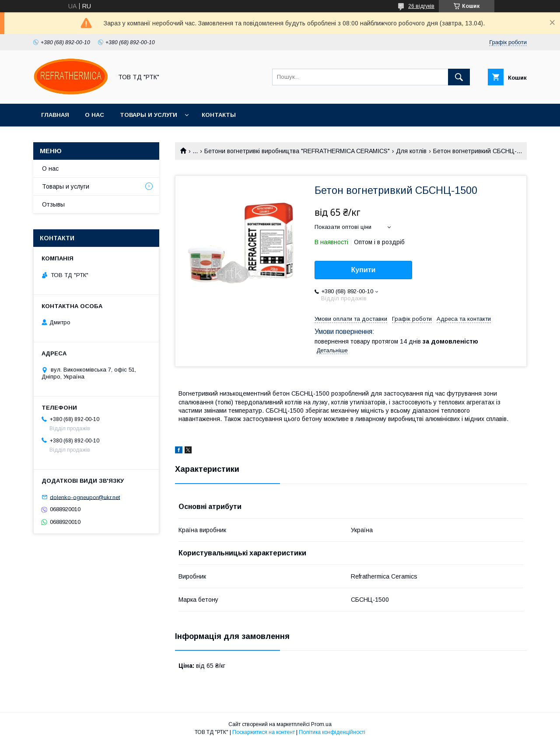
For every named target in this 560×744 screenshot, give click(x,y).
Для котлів (411, 151)
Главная (55, 115)
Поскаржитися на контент (264, 732)
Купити (364, 270)
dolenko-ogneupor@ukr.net (85, 497)
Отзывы (53, 204)
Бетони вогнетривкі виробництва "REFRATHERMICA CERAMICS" (297, 151)
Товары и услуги (149, 115)
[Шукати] (459, 77)
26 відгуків (421, 6)
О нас (94, 115)
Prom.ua (321, 724)
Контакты (219, 115)
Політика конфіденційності (332, 732)
